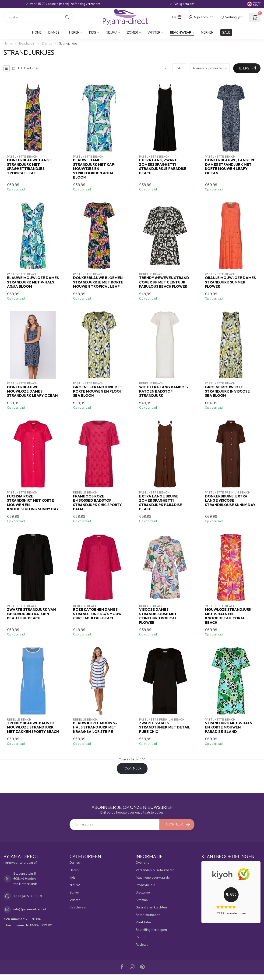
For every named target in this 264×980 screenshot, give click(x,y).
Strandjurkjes (68, 44)
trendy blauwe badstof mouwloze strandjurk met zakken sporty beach (33, 727)
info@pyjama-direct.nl (30, 909)
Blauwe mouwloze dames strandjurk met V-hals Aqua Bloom (33, 282)
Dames (54, 33)
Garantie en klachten (151, 907)
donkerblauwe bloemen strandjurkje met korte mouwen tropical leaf (98, 282)
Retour (141, 937)
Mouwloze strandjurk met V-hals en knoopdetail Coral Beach (228, 616)
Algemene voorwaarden (154, 878)
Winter (154, 33)
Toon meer (132, 768)
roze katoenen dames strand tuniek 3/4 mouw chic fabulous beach (97, 614)
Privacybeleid (145, 885)
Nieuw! (111, 33)
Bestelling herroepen (151, 930)
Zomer (132, 33)
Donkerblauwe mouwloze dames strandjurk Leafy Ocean (32, 392)
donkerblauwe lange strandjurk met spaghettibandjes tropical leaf (29, 167)
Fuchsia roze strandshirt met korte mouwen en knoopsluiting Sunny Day (33, 503)
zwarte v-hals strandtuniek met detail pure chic (165, 727)
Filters (247, 68)
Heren (74, 33)
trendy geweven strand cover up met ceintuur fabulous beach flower (164, 282)
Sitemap (142, 900)
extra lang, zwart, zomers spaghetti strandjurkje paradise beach (163, 167)
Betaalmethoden (148, 915)
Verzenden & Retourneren (155, 870)
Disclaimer (143, 892)
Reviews (142, 945)
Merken (207, 33)
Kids (93, 33)
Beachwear (181, 33)
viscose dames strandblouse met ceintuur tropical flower (158, 616)
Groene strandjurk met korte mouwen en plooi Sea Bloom (98, 392)
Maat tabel (144, 922)
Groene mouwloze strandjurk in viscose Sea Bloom (227, 392)
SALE (226, 33)
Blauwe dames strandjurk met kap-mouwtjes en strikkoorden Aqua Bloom (94, 169)
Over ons (142, 863)
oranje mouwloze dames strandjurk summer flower (230, 282)
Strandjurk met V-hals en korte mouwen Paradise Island (229, 727)
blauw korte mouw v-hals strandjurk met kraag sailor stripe (95, 727)
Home (37, 33)
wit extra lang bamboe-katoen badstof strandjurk (164, 392)
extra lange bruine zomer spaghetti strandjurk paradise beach (161, 503)
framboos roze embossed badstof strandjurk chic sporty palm (97, 503)
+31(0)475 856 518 (28, 896)
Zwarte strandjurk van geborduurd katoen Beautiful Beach (31, 614)
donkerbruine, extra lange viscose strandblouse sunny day (230, 501)
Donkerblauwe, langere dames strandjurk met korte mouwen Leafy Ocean (230, 167)
